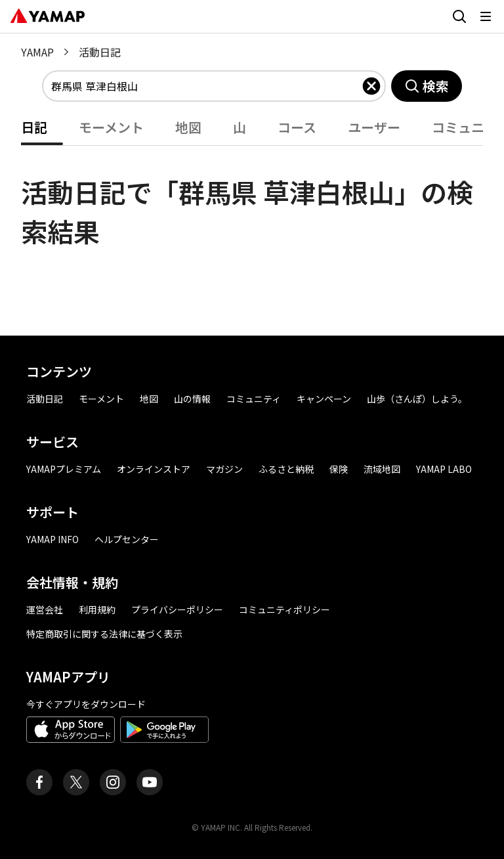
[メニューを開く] (486, 16)
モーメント (111, 127)
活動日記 (45, 399)
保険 (339, 469)
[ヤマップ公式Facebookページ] (39, 782)
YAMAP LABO (444, 469)
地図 (188, 127)
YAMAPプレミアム (64, 469)
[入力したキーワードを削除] (371, 86)
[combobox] (206, 86)
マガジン (224, 469)
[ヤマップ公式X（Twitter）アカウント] (76, 782)
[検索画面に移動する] (459, 16)
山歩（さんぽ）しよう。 (417, 399)
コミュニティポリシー (284, 609)
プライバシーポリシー (177, 609)
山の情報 (192, 399)
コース (297, 127)
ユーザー (374, 127)
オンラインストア (154, 469)
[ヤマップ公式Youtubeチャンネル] (150, 782)
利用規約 (97, 609)
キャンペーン (324, 399)
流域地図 (382, 469)
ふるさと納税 (286, 469)
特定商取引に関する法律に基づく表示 (104, 634)
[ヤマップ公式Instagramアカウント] (113, 782)
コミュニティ (254, 399)
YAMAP (37, 52)
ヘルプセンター (127, 539)
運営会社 (45, 609)
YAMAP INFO (52, 539)
